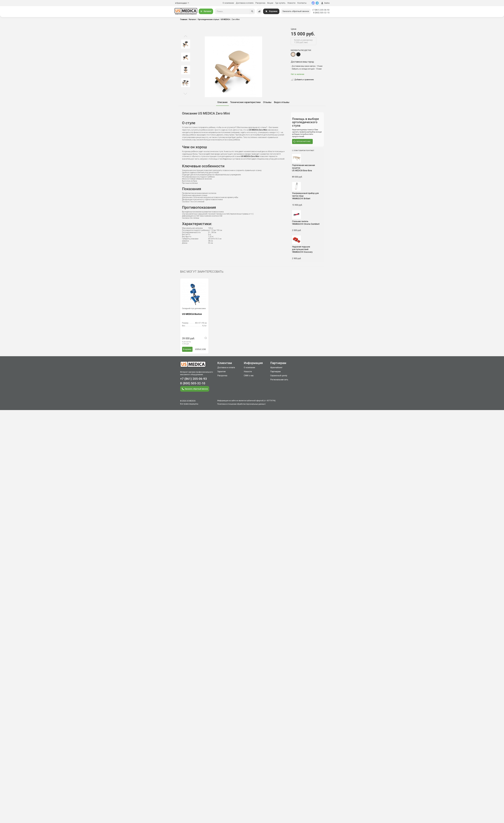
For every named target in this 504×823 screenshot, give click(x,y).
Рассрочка (260, 3)
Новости (291, 3)
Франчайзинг (276, 367)
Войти (325, 3)
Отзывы (267, 102)
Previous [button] (186, 36)
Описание (222, 102)
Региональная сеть (279, 380)
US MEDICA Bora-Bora (307, 168)
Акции (270, 3)
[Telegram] (317, 3)
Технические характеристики (245, 102)
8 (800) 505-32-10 (321, 13)
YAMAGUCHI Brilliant (307, 196)
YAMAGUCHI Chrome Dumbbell (307, 223)
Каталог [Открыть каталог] (206, 11)
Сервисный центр (279, 376)
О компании (228, 3)
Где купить (280, 3)
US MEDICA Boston (192, 314)
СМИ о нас (249, 376)
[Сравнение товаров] (259, 11)
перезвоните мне (302, 141)
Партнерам (275, 372)
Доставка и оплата (245, 3)
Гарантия (221, 372)
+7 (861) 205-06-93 (321, 10)
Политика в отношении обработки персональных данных (241, 404)
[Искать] (252, 11)
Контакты (302, 3)
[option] (186, 44)
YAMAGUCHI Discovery (307, 249)
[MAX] (313, 3)
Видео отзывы (282, 102)
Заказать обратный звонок (296, 11)
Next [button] (185, 94)
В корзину (187, 349)
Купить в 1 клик (200, 349)
